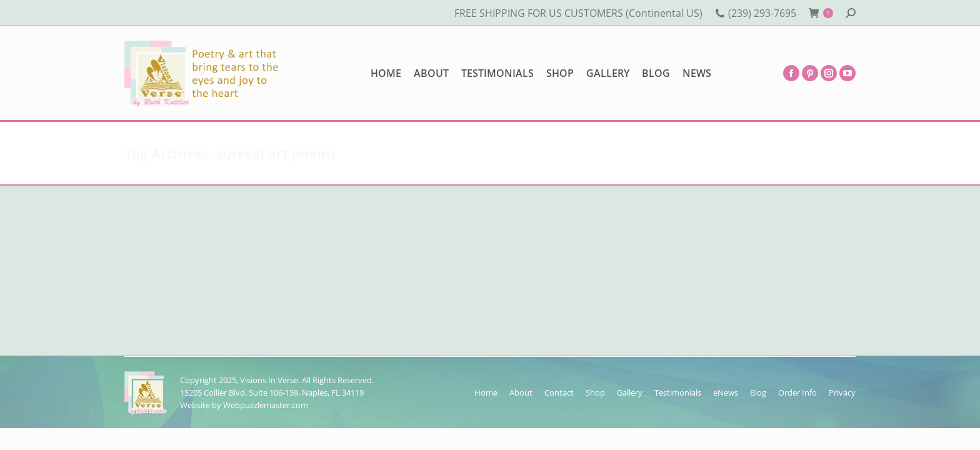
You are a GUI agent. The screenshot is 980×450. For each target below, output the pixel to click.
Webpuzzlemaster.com (266, 405)
